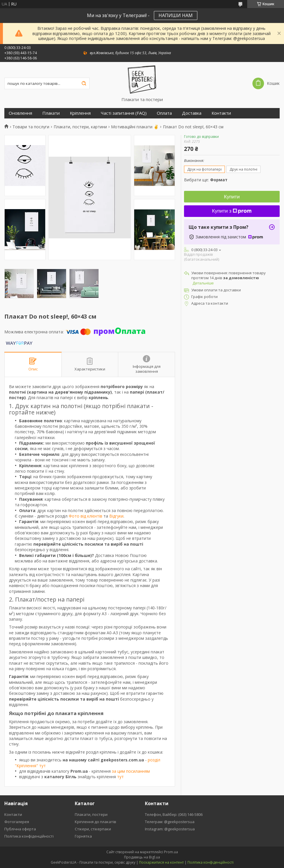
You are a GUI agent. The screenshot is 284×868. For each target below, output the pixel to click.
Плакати (51, 113)
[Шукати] (84, 83)
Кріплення (80, 113)
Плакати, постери (91, 814)
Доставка (192, 113)
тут (120, 777)
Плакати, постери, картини (80, 127)
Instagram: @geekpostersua (170, 829)
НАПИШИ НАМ (176, 15)
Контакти (221, 113)
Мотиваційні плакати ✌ (135, 127)
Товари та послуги (31, 127)
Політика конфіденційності (29, 836)
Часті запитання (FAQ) (124, 113)
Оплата (164, 113)
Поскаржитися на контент (161, 862)
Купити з (232, 211)
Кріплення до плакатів (95, 822)
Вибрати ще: (206, 180)
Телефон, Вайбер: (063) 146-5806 (174, 814)
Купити (232, 197)
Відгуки (116, 516)
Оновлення (20, 113)
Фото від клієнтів (85, 516)
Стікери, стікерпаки (93, 829)
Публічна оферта (20, 829)
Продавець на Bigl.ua (142, 857)
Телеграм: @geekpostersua (170, 822)
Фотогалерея (17, 822)
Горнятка (83, 836)
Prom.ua (171, 852)
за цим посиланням (131, 771)
